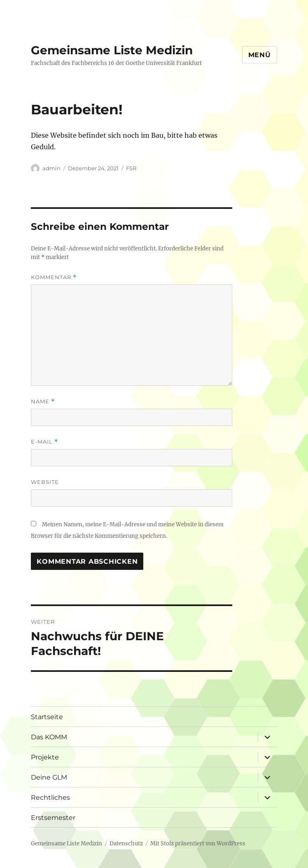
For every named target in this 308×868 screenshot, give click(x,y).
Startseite (47, 717)
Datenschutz (126, 844)
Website (45, 482)
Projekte (45, 757)
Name (43, 402)
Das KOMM (49, 737)
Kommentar (54, 277)
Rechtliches (50, 797)
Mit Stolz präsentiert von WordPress (198, 844)
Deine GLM (49, 777)
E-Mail (44, 442)
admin (51, 168)
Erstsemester (53, 818)
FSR (131, 168)
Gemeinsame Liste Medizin (112, 50)
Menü (260, 55)
